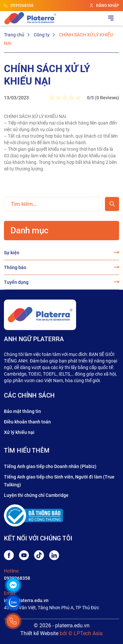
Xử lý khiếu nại (19, 432)
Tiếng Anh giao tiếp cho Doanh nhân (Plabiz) (50, 466)
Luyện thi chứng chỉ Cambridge (36, 495)
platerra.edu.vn (72, 625)
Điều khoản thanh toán (27, 422)
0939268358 (19, 6)
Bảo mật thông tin (22, 411)
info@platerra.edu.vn (26, 600)
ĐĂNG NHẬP (104, 6)
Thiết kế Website (39, 633)
